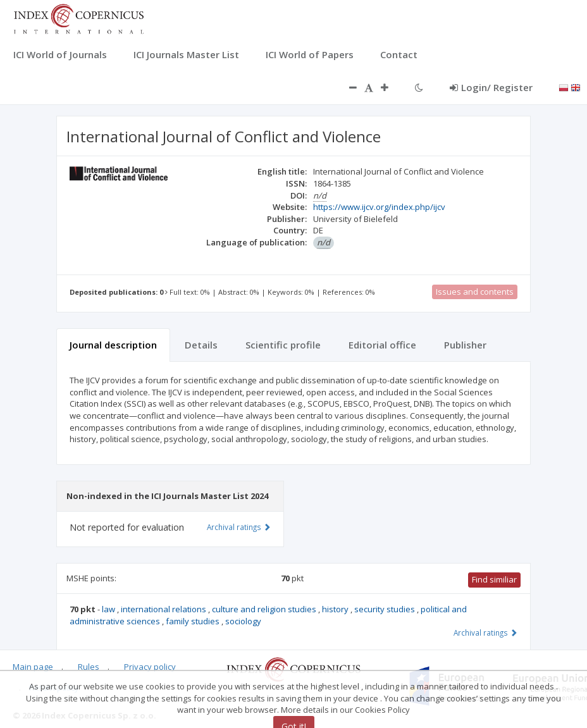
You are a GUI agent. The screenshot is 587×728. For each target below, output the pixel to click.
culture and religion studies (265, 609)
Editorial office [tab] (382, 345)
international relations (164, 609)
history (336, 609)
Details (201, 345)
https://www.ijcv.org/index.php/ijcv (379, 207)
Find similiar (494, 579)
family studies (194, 621)
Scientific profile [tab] (283, 345)
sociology (243, 621)
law (109, 609)
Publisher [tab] (465, 345)
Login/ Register (491, 87)
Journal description (113, 345)
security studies (386, 609)
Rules (89, 667)
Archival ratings (485, 632)
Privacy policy (150, 667)
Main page (33, 667)
